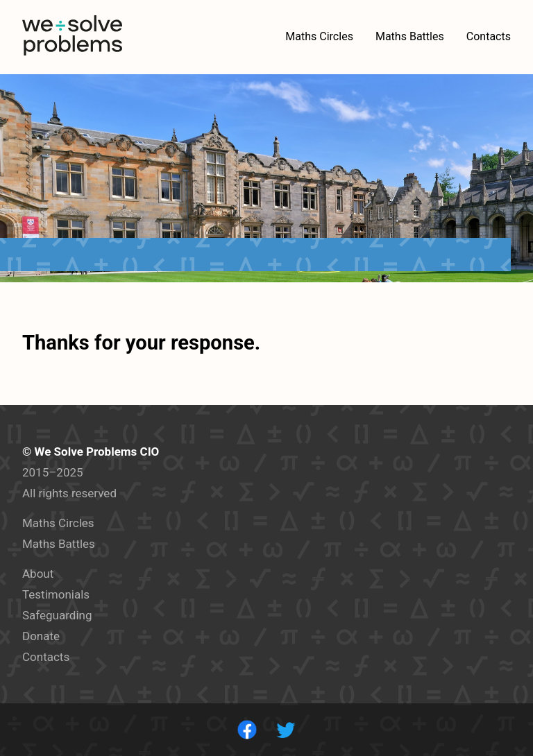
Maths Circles (58, 523)
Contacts (46, 657)
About (38, 574)
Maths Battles (59, 544)
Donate (41, 636)
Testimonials (56, 594)
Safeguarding (57, 615)
